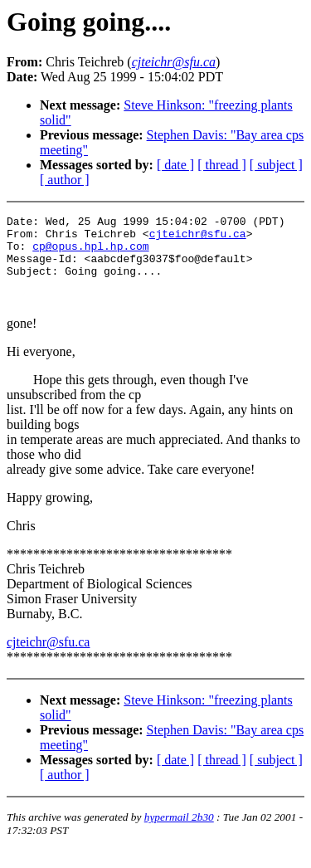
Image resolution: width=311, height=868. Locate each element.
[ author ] (65, 180)
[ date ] (175, 165)
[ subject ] (276, 165)
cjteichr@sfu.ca (198, 238)
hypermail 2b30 (179, 834)
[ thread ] (222, 165)
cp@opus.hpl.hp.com (90, 253)
